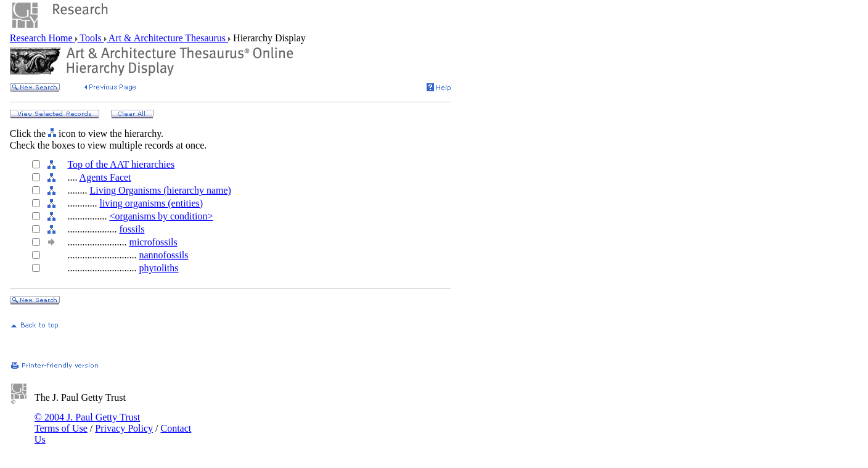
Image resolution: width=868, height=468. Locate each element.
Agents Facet (105, 177)
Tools (91, 38)
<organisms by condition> (161, 216)
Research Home (43, 38)
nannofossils (163, 255)
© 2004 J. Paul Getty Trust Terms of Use (87, 423)
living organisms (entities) (151, 203)
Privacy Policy (124, 428)
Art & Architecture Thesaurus (167, 38)
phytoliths (158, 268)
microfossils (153, 242)
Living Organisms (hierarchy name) (160, 190)
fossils (132, 229)
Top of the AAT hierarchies (121, 164)
